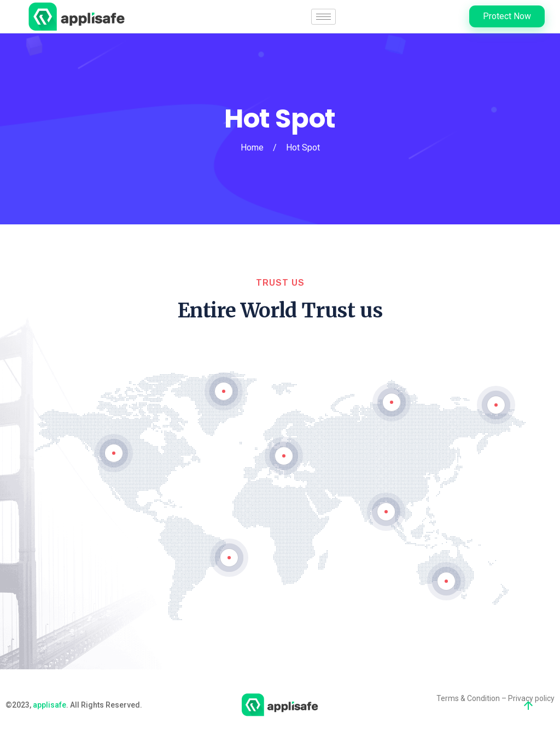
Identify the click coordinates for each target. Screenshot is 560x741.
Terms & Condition (468, 698)
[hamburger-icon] (323, 17)
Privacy (521, 698)
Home (252, 147)
